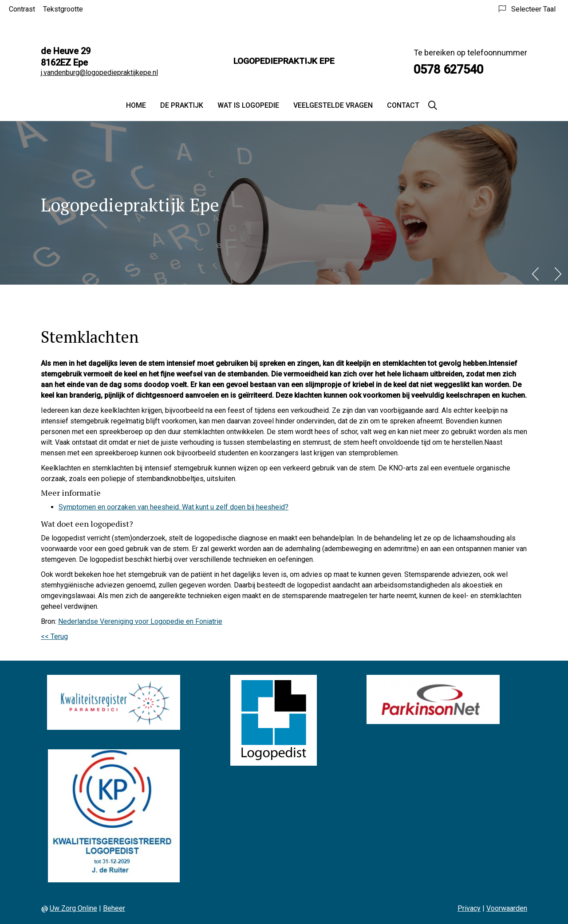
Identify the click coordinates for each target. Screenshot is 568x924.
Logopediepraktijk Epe (284, 61)
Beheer (114, 908)
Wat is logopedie (248, 105)
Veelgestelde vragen (333, 105)
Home (136, 105)
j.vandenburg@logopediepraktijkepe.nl (99, 72)
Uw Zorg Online (73, 908)
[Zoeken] (433, 106)
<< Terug (54, 636)
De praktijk (182, 105)
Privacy (469, 908)
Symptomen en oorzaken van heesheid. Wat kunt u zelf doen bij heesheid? (174, 507)
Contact (403, 105)
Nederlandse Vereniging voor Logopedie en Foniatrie (140, 621)
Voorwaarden (507, 908)
